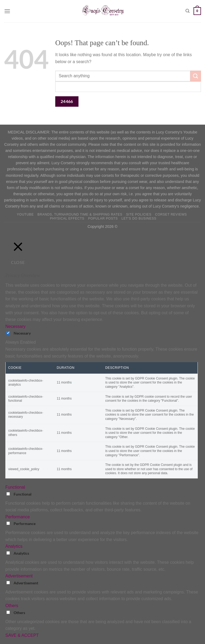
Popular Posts (103, 218)
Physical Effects (67, 218)
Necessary (22, 333)
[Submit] (196, 76)
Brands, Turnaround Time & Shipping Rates (80, 214)
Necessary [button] (15, 326)
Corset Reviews (171, 214)
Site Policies (139, 214)
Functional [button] (15, 487)
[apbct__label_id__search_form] (128, 87)
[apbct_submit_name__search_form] (67, 101)
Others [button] (12, 606)
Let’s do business (139, 218)
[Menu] (7, 11)
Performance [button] (18, 517)
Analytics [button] (14, 546)
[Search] (188, 11)
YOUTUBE (25, 214)
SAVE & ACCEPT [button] (22, 635)
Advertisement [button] (19, 576)
